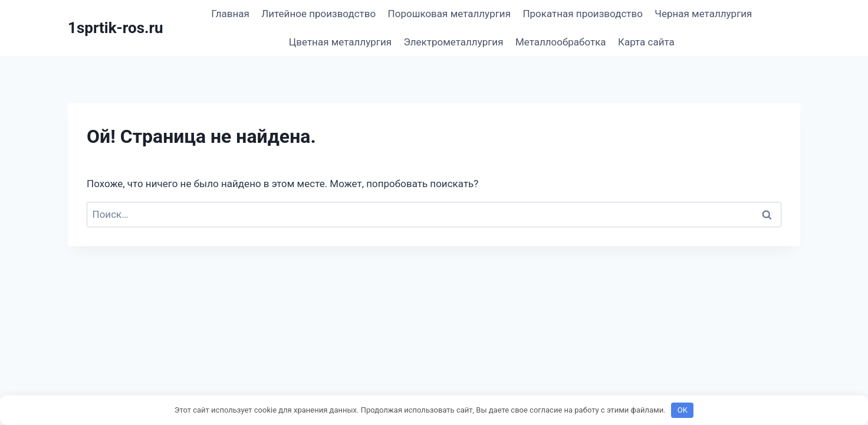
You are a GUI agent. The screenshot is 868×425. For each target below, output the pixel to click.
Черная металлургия (703, 14)
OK (683, 410)
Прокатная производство (583, 14)
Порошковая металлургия (449, 14)
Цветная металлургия (340, 42)
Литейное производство (318, 14)
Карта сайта (646, 42)
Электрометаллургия (453, 42)
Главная (230, 14)
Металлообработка (561, 42)
